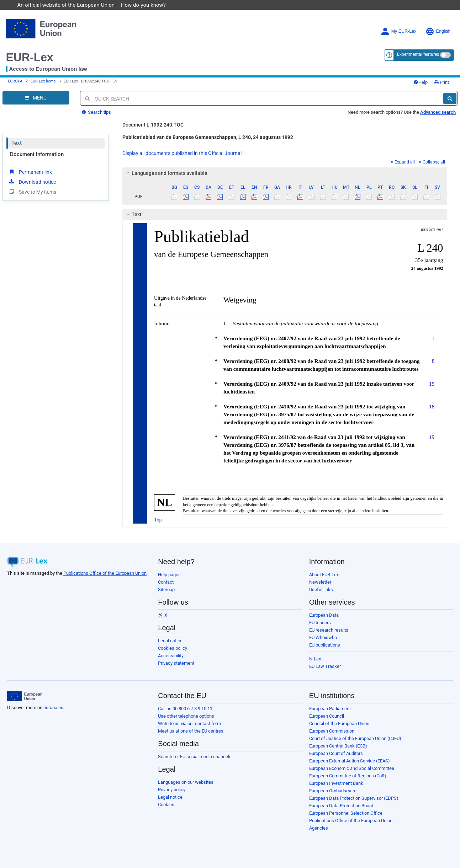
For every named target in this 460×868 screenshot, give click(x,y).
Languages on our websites (186, 782)
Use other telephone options (186, 716)
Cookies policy (173, 648)
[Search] (450, 98)
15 (432, 384)
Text (17, 143)
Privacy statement (176, 663)
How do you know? (147, 5)
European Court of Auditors (336, 753)
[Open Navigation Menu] (36, 98)
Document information (37, 154)
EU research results (329, 630)
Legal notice (170, 641)
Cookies (166, 805)
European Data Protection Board (341, 806)
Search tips (96, 112)
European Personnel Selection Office (346, 813)
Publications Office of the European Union (105, 573)
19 (432, 437)
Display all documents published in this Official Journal (182, 153)
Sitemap (166, 590)
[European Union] (25, 696)
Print (442, 82)
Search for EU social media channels (195, 757)
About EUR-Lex (324, 575)
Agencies (319, 828)
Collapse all (432, 162)
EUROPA (15, 81)
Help (421, 82)
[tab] (285, 173)
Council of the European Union (339, 724)
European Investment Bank (336, 783)
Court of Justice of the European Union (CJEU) (355, 738)
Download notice (32, 182)
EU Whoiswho (323, 637)
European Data (324, 615)
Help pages (169, 575)
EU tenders (320, 623)
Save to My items (32, 192)
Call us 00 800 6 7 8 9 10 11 (185, 709)
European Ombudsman (332, 791)
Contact (166, 582)
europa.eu (53, 708)
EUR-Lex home (43, 81)
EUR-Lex (30, 57)
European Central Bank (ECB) (338, 746)
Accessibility (171, 656)
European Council (327, 716)
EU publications (325, 645)
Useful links (321, 590)
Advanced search (438, 112)
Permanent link (30, 172)
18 (432, 406)
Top (158, 520)
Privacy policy (172, 790)
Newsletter (320, 582)
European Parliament (330, 709)
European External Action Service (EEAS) (350, 761)
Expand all (403, 162)
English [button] (438, 31)
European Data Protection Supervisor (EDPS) (354, 798)
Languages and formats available (166, 173)
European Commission (332, 731)
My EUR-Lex (399, 31)
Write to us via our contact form (189, 724)
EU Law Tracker (325, 666)
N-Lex (315, 659)
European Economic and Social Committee (352, 768)
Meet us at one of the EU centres (191, 731)
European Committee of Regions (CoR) (348, 776)
